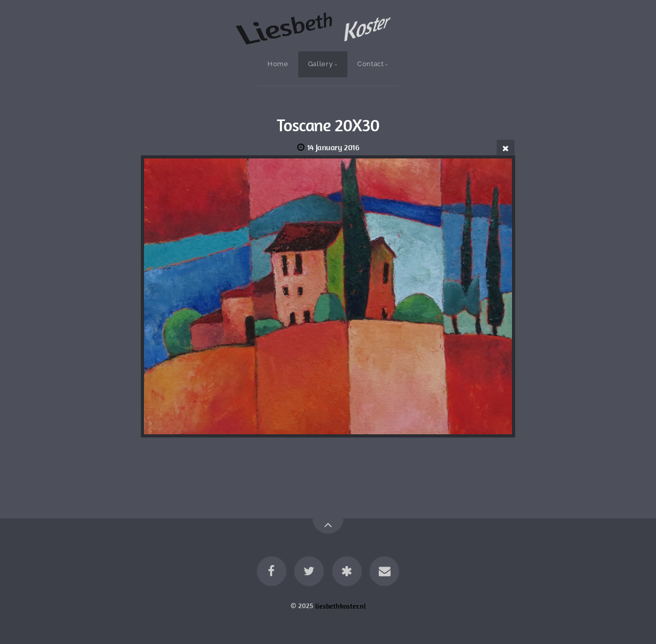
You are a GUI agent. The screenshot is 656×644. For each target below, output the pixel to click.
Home (278, 64)
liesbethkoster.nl (341, 606)
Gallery (320, 64)
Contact (370, 64)
